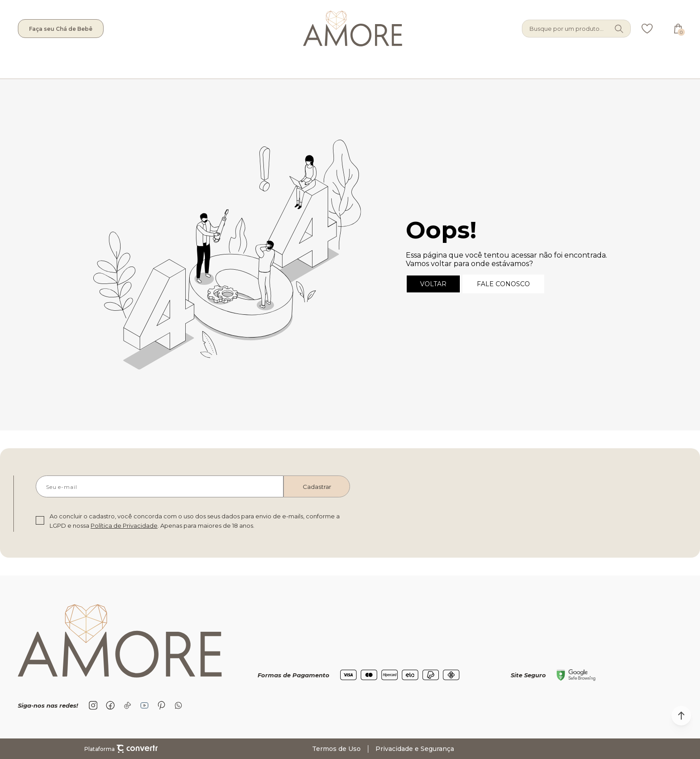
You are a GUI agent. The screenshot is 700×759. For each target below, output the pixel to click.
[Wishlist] (647, 29)
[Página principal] (313, 29)
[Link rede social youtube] (144, 705)
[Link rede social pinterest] (161, 705)
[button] (681, 716)
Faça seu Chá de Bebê (61, 29)
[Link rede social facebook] (110, 705)
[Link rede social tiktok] (127, 705)
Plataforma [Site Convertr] (121, 749)
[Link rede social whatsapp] (178, 705)
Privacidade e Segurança (415, 749)
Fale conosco (503, 284)
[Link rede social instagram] (93, 705)
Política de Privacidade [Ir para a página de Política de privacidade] (124, 525)
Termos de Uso (336, 749)
